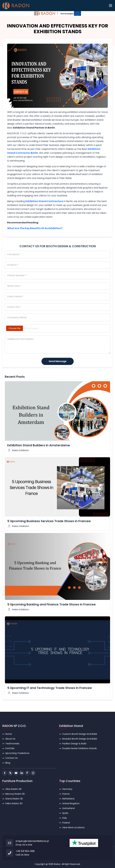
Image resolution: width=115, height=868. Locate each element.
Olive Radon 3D (13, 789)
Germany (67, 789)
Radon (57, 864)
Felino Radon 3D (14, 803)
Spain (65, 813)
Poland (66, 823)
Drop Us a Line (24, 845)
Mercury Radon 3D (15, 794)
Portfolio (10, 748)
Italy (65, 818)
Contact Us (12, 758)
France (66, 794)
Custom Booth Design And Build (80, 734)
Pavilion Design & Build (74, 744)
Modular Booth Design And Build (80, 739)
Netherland (68, 799)
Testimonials (12, 744)
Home (9, 734)
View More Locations (73, 827)
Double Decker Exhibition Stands (80, 748)
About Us (10, 739)
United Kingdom (71, 803)
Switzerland (68, 808)
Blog (8, 763)
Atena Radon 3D (14, 799)
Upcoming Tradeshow (17, 753)
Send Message (58, 361)
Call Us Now (22, 855)
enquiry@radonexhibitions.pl (32, 841)
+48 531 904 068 (25, 851)
